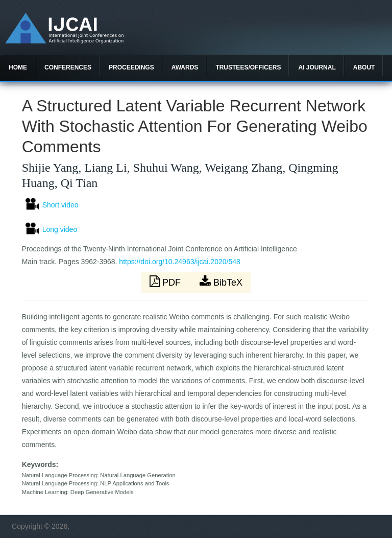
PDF (166, 282)
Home (18, 67)
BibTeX (221, 282)
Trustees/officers (248, 67)
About (364, 67)
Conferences (68, 67)
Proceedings (131, 67)
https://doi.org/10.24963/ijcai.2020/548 (179, 262)
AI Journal (317, 67)
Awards (185, 67)
